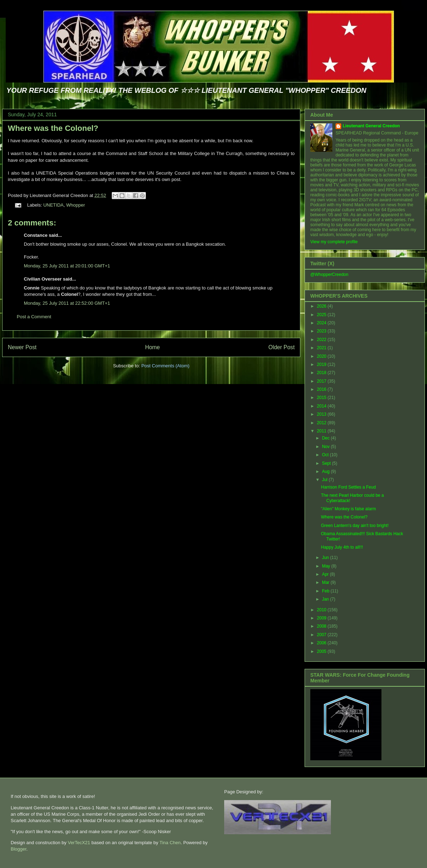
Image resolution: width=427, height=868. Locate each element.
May (327, 566)
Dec (326, 438)
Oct (326, 455)
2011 (322, 431)
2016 (322, 389)
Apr (326, 574)
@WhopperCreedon (329, 275)
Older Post (281, 347)
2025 (322, 315)
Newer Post (22, 347)
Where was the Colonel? (53, 128)
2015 (322, 398)
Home (153, 347)
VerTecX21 (79, 843)
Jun (326, 558)
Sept (327, 463)
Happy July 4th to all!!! (342, 547)
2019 (322, 364)
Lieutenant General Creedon (371, 126)
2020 (322, 356)
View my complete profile (334, 242)
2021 (322, 348)
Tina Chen (170, 843)
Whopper (76, 205)
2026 (322, 306)
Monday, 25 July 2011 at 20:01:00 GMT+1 (67, 266)
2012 (322, 423)
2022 (322, 340)
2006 (322, 643)
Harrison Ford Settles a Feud (348, 487)
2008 (322, 626)
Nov (326, 447)
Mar (326, 582)
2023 (322, 331)
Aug (326, 472)
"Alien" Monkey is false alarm (349, 509)
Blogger (19, 849)
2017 (322, 381)
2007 (322, 635)
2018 (322, 373)
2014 (322, 406)
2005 (322, 651)
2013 (322, 414)
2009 (322, 618)
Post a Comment (34, 317)
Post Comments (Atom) (165, 366)
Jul (325, 480)
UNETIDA (54, 205)
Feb (326, 591)
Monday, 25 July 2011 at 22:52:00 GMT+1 (67, 303)
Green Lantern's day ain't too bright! (355, 526)
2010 (322, 610)
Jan (326, 599)
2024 (322, 323)
